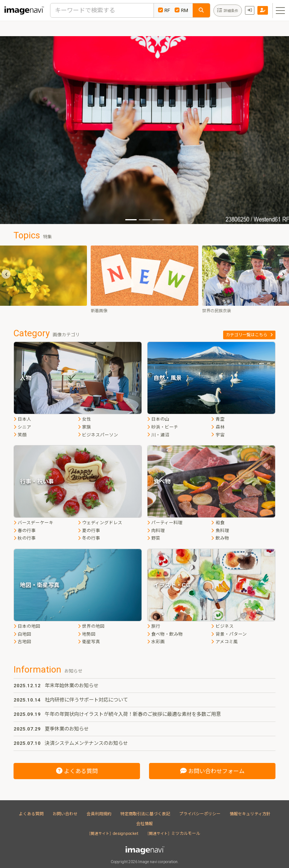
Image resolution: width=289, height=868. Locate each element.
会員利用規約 (99, 814)
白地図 (22, 634)
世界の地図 (91, 626)
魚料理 (220, 531)
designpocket (113, 834)
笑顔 (20, 435)
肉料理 (156, 531)
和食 (218, 523)
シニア (22, 427)
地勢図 (87, 634)
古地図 (22, 642)
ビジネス (222, 626)
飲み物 (220, 538)
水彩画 (156, 642)
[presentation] (6, 274)
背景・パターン (229, 634)
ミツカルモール (174, 834)
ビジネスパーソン (98, 435)
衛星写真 (89, 642)
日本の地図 (27, 626)
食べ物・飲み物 (165, 634)
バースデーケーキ (33, 523)
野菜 (154, 538)
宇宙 (218, 435)
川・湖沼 (158, 435)
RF (164, 10)
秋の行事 (25, 538)
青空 (218, 419)
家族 (84, 427)
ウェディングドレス (100, 523)
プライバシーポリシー (200, 814)
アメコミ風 (224, 642)
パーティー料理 (165, 523)
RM (181, 10)
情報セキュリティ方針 (250, 814)
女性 (84, 419)
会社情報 (144, 824)
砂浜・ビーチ (163, 427)
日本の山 (158, 419)
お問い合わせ (65, 814)
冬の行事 (89, 538)
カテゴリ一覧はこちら (249, 335)
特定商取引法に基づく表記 (145, 814)
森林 (218, 427)
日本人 (22, 419)
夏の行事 (89, 531)
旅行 (154, 626)
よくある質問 (31, 814)
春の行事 (25, 531)
